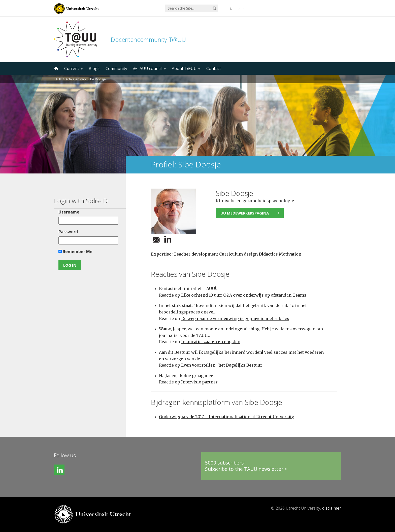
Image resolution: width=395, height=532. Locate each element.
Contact (214, 68)
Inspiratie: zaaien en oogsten (211, 342)
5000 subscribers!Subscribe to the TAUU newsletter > (246, 466)
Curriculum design (238, 254)
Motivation (290, 254)
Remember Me (75, 252)
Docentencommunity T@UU (148, 39)
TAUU (58, 79)
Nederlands (239, 9)
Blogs (94, 68)
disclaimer (332, 508)
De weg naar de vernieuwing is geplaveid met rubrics (235, 318)
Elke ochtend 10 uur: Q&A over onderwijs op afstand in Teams (244, 295)
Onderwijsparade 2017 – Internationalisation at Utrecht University (226, 417)
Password (68, 232)
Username (69, 212)
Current (73, 68)
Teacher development (196, 254)
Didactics (268, 254)
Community (116, 68)
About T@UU (186, 68)
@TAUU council (150, 68)
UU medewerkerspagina (245, 213)
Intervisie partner (199, 382)
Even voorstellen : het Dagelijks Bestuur (222, 365)
